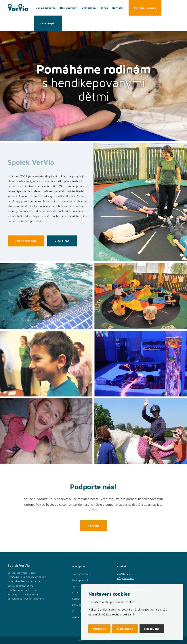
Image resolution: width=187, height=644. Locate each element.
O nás (104, 8)
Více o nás (62, 241)
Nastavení (152, 629)
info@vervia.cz (125, 578)
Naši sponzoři (69, 8)
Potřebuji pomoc (145, 8)
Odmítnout (125, 629)
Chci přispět (48, 23)
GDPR (76, 617)
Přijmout (99, 629)
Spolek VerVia (19, 566)
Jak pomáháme (46, 8)
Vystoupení (89, 8)
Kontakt (118, 8)
